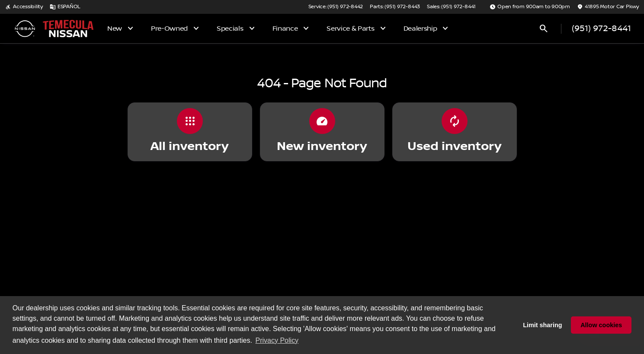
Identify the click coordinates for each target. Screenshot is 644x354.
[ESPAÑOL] (65, 7)
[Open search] (544, 29)
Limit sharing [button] (542, 325)
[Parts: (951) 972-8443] (395, 7)
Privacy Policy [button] (277, 340)
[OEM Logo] (25, 29)
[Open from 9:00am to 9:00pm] (530, 7)
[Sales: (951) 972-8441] (451, 7)
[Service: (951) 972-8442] (336, 7)
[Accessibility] (24, 7)
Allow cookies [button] (601, 325)
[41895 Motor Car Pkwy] (608, 7)
